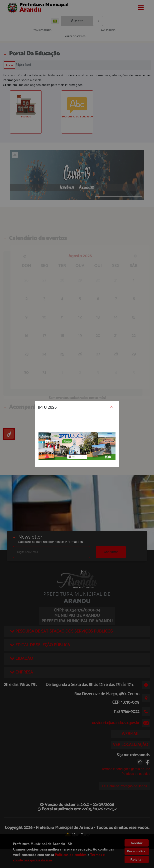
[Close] (111, 407)
